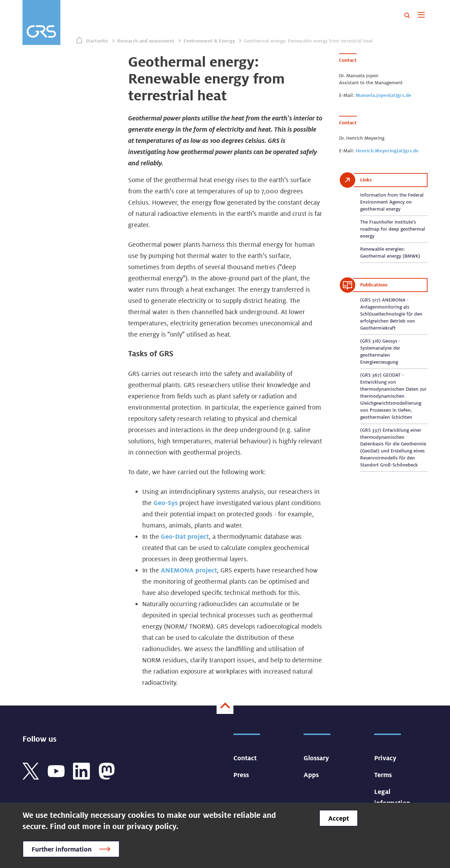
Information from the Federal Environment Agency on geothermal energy (392, 202)
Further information (62, 849)
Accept (339, 818)
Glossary (316, 758)
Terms (383, 775)
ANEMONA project (189, 570)
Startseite (97, 41)
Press (241, 775)
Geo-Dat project (185, 536)
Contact (245, 758)
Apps (311, 775)
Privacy (385, 758)
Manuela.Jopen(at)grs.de (383, 95)
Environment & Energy (209, 41)
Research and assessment (146, 41)
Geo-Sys (166, 503)
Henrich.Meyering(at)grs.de (387, 151)
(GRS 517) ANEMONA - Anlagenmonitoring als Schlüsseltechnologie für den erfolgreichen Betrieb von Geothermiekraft (391, 314)
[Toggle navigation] (421, 15)
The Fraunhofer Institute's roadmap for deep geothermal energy (393, 229)
